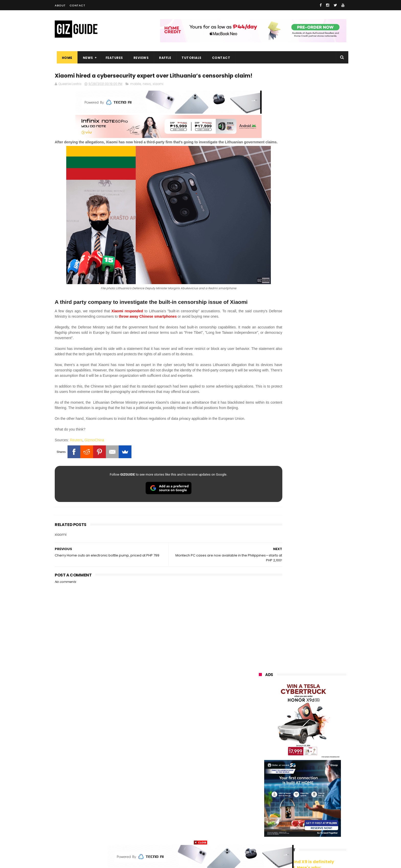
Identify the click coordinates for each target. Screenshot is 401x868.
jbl (287, 807)
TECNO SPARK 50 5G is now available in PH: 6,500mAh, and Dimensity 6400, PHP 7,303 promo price (314, 554)
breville (286, 835)
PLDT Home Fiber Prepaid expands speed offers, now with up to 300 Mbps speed (316, 605)
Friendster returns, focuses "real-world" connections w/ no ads (315, 427)
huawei (261, 722)
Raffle (163, 58)
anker (293, 816)
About (60, 5)
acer (259, 769)
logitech (262, 807)
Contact (77, 5)
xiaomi (158, 94)
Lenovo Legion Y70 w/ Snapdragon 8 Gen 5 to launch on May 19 (315, 628)
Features (112, 58)
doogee (300, 797)
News (86, 58)
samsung (295, 722)
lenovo (261, 760)
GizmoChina (94, 458)
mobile (136, 94)
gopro (313, 826)
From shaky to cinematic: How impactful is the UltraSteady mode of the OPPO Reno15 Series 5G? (316, 476)
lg (313, 750)
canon (288, 788)
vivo (318, 731)
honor (291, 741)
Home (65, 58)
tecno (291, 760)
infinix (288, 750)
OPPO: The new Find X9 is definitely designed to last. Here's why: (296, 265)
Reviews (139, 58)
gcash (309, 769)
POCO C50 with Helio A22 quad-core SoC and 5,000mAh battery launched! (316, 501)
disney (261, 826)
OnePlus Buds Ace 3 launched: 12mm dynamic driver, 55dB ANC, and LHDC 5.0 (316, 451)
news (147, 94)
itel (312, 788)
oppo (260, 731)
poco (260, 779)
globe (260, 750)
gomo (320, 816)
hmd (287, 826)
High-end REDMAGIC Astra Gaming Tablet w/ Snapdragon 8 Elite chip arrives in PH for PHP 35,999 (315, 527)
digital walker (266, 797)
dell (309, 807)
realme (261, 741)
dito (284, 769)
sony (318, 760)
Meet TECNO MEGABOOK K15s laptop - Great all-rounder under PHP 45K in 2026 (313, 651)
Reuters (76, 458)
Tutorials (190, 58)
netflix (261, 788)
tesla (260, 835)
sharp (315, 779)
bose (311, 835)
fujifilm (287, 779)
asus (318, 741)
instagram (264, 816)
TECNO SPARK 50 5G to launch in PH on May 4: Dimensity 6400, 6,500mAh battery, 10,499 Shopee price (316, 580)
